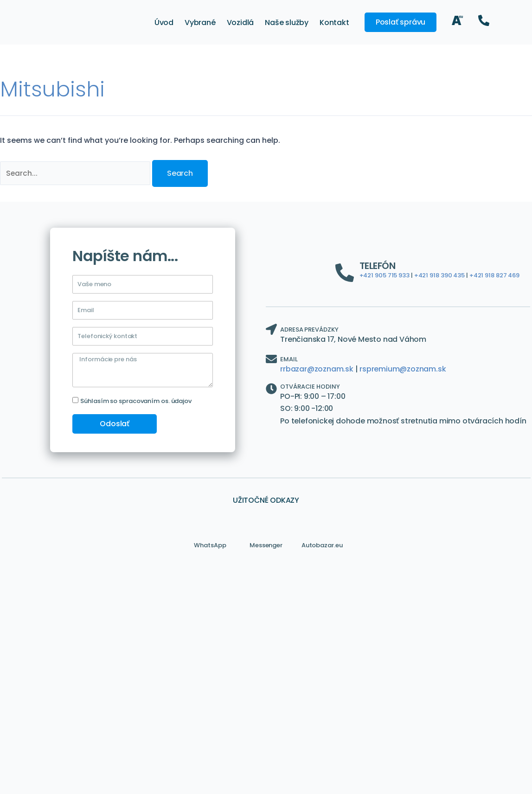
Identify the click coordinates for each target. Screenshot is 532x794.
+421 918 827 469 (494, 276)
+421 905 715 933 (385, 276)
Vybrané (200, 22)
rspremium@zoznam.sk (403, 369)
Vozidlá (240, 22)
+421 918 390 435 (439, 276)
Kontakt (334, 22)
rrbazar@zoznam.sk (317, 369)
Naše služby (287, 22)
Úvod (164, 22)
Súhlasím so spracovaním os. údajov (136, 401)
